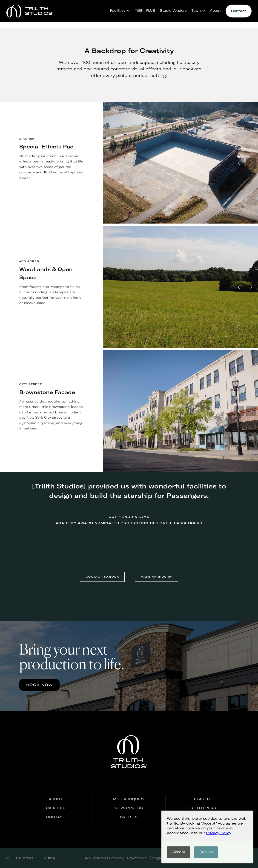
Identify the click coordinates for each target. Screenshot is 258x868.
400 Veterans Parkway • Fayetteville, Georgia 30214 (129, 858)
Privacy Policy (219, 833)
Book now (39, 685)
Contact (239, 11)
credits (129, 817)
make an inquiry (156, 577)
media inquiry (129, 799)
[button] (119, 11)
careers (56, 808)
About (215, 10)
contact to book (102, 577)
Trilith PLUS (145, 10)
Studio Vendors (173, 10)
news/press (129, 808)
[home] (29, 11)
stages (202, 799)
